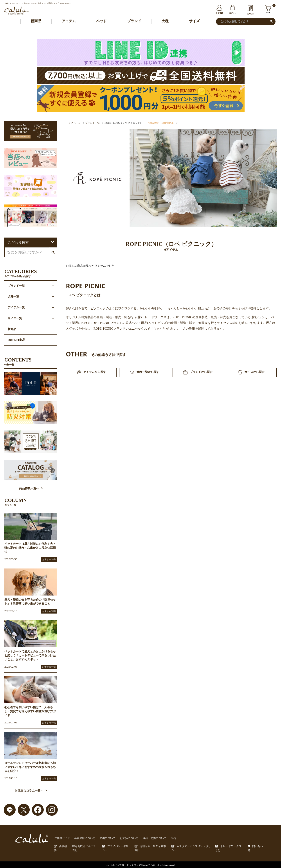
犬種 (165, 21)
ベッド (101, 21)
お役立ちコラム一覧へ (31, 791)
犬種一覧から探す (145, 373)
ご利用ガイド (61, 838)
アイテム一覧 (16, 308)
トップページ (73, 123)
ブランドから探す (198, 373)
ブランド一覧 (92, 123)
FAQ (165, 838)
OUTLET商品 (16, 340)
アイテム (69, 21)
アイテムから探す (91, 373)
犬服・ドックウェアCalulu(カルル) (138, 864)
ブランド (134, 21)
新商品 (36, 21)
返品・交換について (148, 838)
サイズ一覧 (15, 319)
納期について (104, 838)
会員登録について (83, 838)
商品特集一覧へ (31, 489)
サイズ (194, 21)
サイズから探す (251, 373)
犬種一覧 (13, 297)
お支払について (124, 838)
